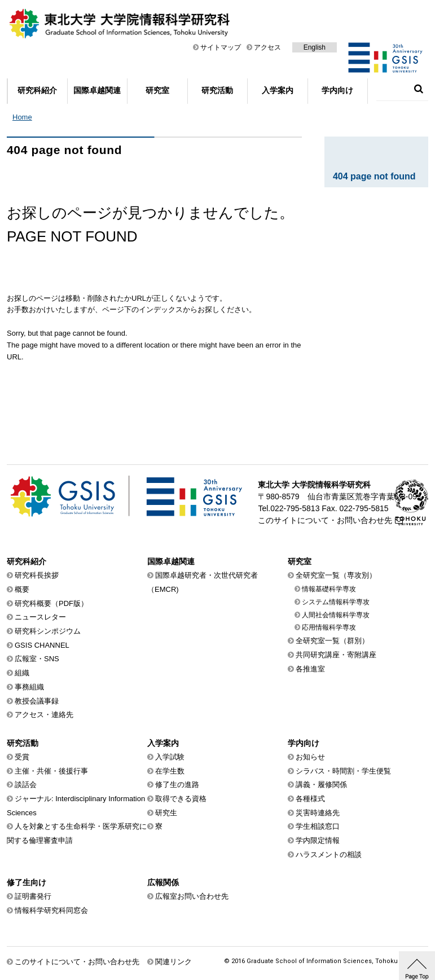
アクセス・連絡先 (44, 715)
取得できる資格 (181, 799)
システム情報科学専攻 (336, 602)
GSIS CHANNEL (42, 645)
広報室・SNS (37, 659)
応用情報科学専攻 (329, 627)
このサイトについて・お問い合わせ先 (325, 520)
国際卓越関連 (97, 90)
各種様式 (310, 799)
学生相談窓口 (318, 826)
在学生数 (170, 771)
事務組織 (29, 687)
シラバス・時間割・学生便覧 (343, 771)
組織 (22, 673)
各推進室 (310, 669)
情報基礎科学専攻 (329, 589)
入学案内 (278, 90)
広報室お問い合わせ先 (192, 896)
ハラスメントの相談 (329, 854)
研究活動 (217, 90)
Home (22, 117)
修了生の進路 (177, 785)
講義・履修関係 (321, 785)
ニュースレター (40, 617)
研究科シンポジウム (48, 631)
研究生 (166, 813)
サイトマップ (221, 47)
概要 (22, 589)
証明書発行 (33, 896)
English (315, 47)
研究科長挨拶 (37, 575)
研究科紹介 (37, 90)
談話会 (26, 785)
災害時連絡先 (318, 813)
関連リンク (173, 962)
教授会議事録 (37, 701)
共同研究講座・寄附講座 (336, 655)
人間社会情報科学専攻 (336, 615)
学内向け (337, 90)
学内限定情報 (318, 840)
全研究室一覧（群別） (332, 641)
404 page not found (374, 176)
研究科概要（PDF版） (51, 603)
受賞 (22, 757)
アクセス (267, 47)
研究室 (157, 90)
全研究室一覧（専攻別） (336, 575)
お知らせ (310, 757)
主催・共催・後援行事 (51, 771)
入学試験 (170, 757)
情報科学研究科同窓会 (51, 910)
